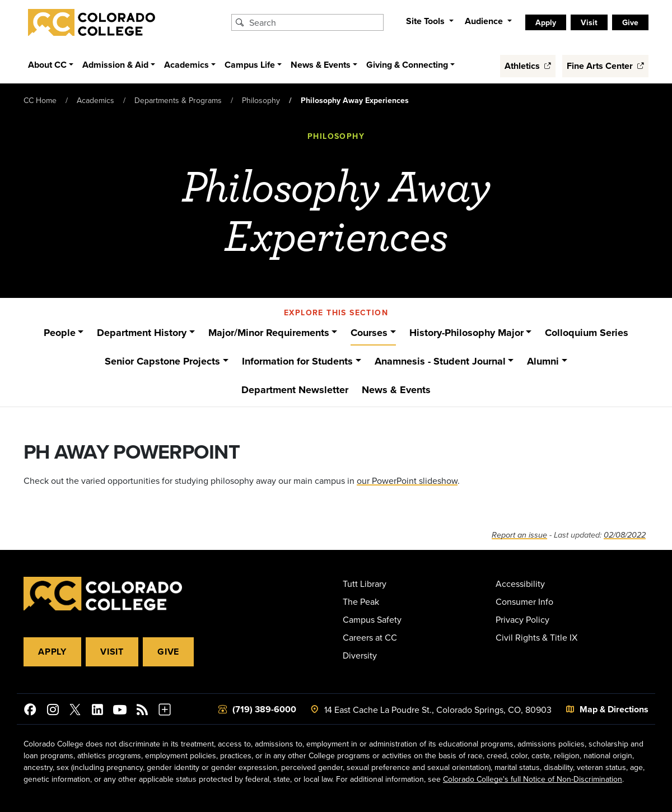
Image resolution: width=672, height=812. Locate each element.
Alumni (543, 361)
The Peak (361, 601)
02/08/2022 (625, 535)
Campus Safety (372, 619)
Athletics (528, 66)
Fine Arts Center (605, 66)
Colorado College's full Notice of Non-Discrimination (533, 779)
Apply (546, 22)
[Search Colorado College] (315, 22)
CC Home (40, 100)
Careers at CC (370, 637)
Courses (369, 333)
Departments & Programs (178, 100)
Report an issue (519, 535)
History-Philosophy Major (466, 333)
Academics (95, 100)
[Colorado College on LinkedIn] (97, 711)
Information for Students (297, 361)
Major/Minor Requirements (269, 333)
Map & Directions (614, 709)
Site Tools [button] (426, 21)
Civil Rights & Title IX (536, 637)
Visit (589, 22)
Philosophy (261, 100)
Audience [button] (485, 21)
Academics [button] (186, 65)
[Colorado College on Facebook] (30, 711)
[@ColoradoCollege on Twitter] (75, 711)
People (60, 333)
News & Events (396, 390)
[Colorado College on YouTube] (120, 711)
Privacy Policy (522, 619)
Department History (142, 333)
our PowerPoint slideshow (407, 480)
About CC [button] (47, 65)
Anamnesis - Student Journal (440, 361)
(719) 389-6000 (264, 709)
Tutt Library (365, 584)
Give (630, 22)
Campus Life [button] (250, 65)
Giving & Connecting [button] (407, 65)
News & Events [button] (321, 65)
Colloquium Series (587, 333)
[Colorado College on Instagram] (53, 711)
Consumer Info (524, 601)
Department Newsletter (295, 390)
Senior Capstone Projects (162, 361)
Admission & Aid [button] (115, 65)
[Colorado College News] (142, 711)
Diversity (360, 655)
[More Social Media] (165, 711)
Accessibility (520, 584)
